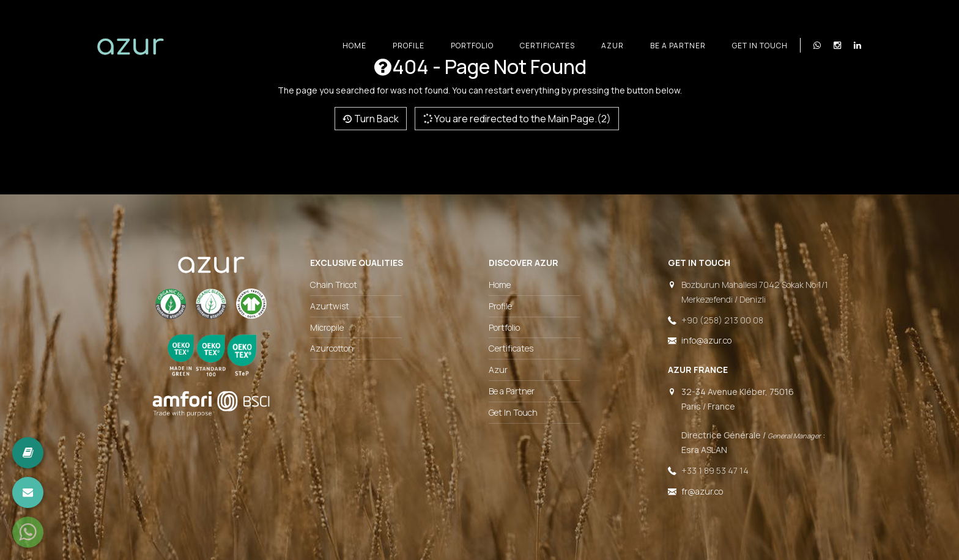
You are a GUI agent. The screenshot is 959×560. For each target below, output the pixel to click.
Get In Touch (760, 46)
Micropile (327, 327)
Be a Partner (678, 46)
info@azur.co (706, 340)
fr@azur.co (702, 491)
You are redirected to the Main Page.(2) (516, 119)
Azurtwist (330, 306)
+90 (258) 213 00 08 (722, 320)
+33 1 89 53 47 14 (715, 470)
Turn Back (371, 119)
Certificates (547, 46)
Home (354, 46)
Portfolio (472, 46)
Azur (613, 46)
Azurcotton (332, 348)
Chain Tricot (334, 285)
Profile (409, 46)
